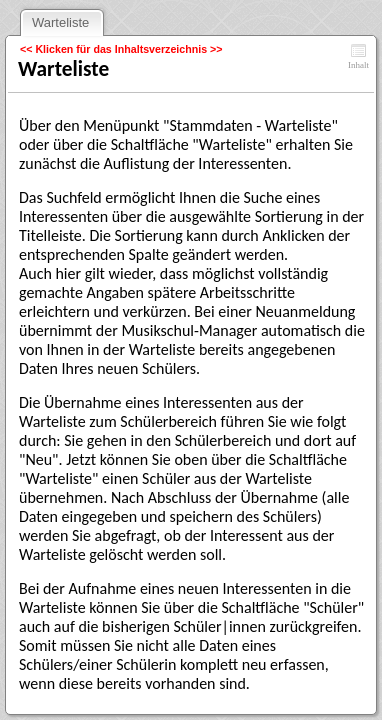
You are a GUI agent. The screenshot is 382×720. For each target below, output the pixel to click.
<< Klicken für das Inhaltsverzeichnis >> (121, 49)
